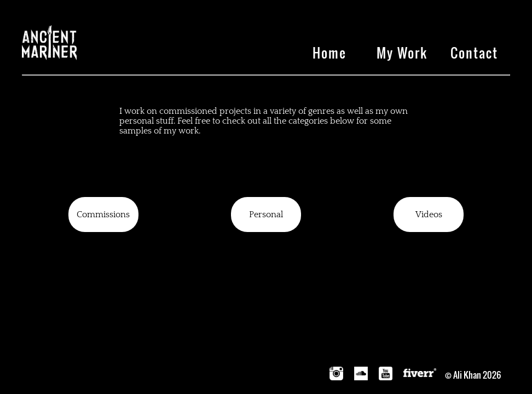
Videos (429, 215)
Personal (266, 215)
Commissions (103, 215)
